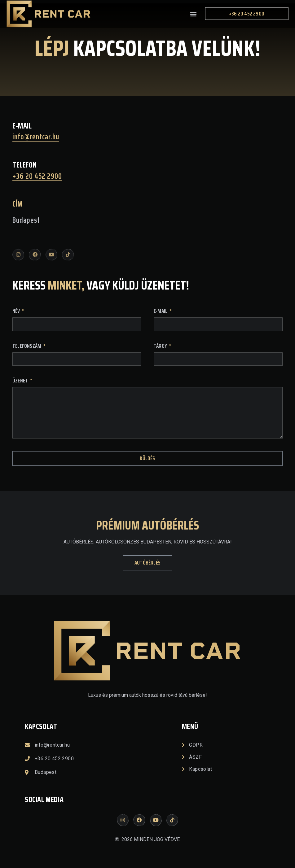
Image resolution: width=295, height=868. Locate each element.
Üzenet (21, 381)
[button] (193, 14)
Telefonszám (27, 347)
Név (17, 312)
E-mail (161, 312)
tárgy (161, 347)
